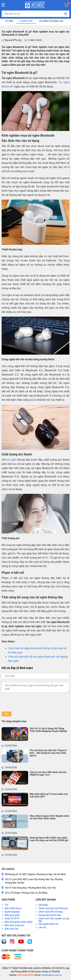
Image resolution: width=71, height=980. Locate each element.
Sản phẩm (8, 900)
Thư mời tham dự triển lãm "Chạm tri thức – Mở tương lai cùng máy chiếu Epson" (48, 753)
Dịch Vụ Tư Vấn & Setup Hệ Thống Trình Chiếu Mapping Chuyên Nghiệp (48, 730)
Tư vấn (9, 21)
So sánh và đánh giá (51, 21)
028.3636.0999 (25, 975)
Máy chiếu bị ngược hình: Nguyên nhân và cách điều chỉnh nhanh (49, 817)
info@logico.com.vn (51, 975)
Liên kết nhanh (46, 900)
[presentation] (26, 702)
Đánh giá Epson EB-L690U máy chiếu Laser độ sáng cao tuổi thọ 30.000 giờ (49, 839)
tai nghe (11, 460)
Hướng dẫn (26, 21)
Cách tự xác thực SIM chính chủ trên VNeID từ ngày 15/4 (48, 773)
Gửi (6, 714)
